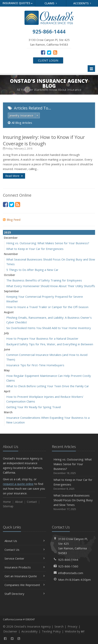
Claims (51, 3)
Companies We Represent (24, 585)
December (11, 238)
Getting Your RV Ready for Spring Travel (34, 407)
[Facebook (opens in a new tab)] (43, 52)
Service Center (24, 558)
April (7, 391)
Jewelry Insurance (21, 115)
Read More (14, 176)
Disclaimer (10, 631)
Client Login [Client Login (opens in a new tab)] (48, 60)
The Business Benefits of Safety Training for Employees (44, 280)
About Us (24, 541)
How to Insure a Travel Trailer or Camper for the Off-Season (47, 307)
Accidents (82, 3)
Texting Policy (51, 631)
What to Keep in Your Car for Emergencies (35, 249)
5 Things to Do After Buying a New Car (32, 270)
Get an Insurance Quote (24, 576)
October (10, 275)
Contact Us (24, 550)
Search (59, 626)
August (9, 312)
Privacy (73, 626)
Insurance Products (24, 567)
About (19, 502)
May (7, 370)
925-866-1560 (68, 566)
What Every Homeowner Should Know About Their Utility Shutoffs (51, 286)
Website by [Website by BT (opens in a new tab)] (75, 631)
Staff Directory (24, 594)
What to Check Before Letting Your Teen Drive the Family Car (48, 386)
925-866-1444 (68, 560)
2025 (7, 232)
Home (7, 502)
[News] (55, 52)
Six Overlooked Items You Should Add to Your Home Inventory (49, 328)
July (6, 333)
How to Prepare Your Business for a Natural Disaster (42, 338)
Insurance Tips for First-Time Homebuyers (35, 365)
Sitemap (8, 506)
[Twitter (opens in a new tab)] (49, 52)
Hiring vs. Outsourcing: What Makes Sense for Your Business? (48, 243)
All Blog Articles (20, 123)
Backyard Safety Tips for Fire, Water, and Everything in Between (50, 344)
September (11, 291)
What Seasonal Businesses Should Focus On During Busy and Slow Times (73, 502)
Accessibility (29, 631)
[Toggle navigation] (91, 69)
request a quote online (18, 484)
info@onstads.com (71, 573)
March (8, 412)
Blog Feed (12, 220)
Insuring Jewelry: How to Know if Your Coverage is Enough (44, 140)
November (11, 254)
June (7, 349)
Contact (32, 502)
